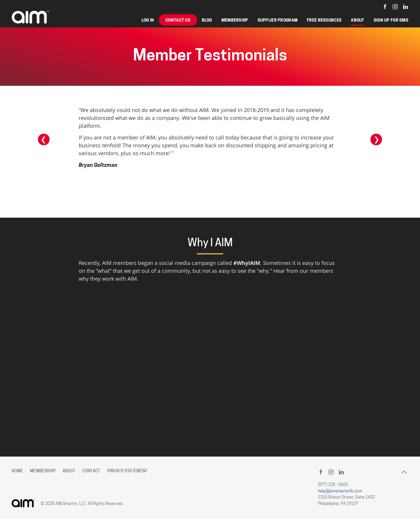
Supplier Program (278, 21)
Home (17, 471)
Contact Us (178, 21)
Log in (148, 21)
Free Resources (324, 21)
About (357, 21)
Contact (91, 471)
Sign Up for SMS (391, 21)
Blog (207, 21)
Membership (235, 21)
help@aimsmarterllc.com (340, 491)
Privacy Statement (127, 471)
